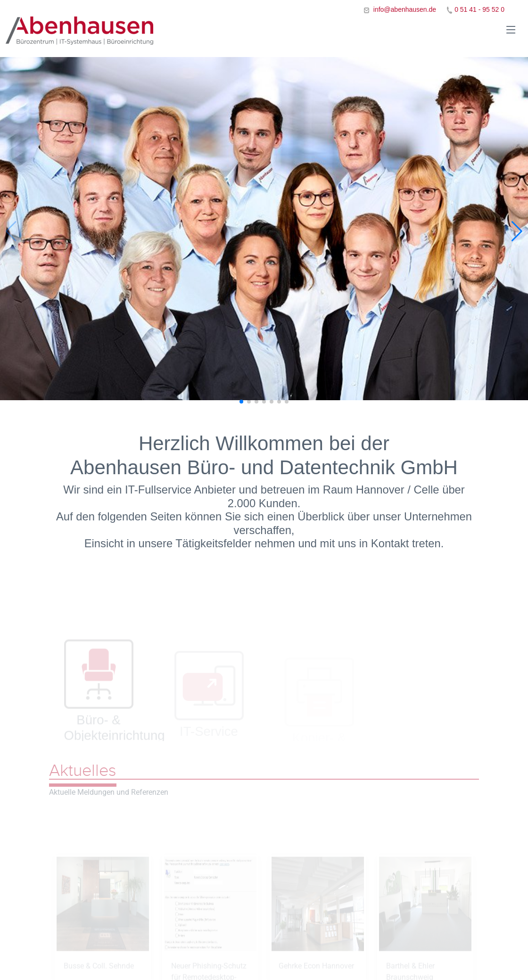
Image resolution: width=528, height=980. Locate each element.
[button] (517, 231)
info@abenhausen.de (404, 9)
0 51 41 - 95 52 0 (479, 9)
